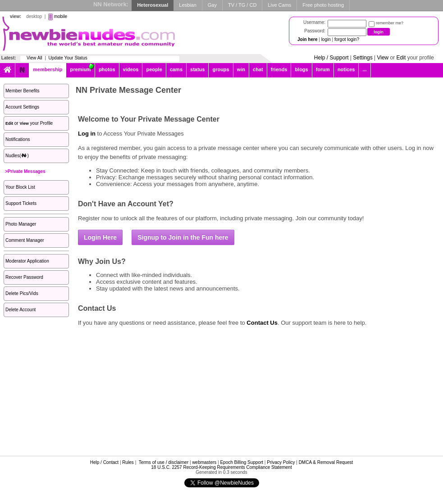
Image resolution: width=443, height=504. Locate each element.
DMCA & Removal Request (326, 462)
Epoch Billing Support (242, 462)
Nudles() (17, 156)
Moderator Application (27, 261)
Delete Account (21, 310)
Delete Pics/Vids (22, 293)
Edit (401, 58)
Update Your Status (68, 58)
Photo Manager (21, 224)
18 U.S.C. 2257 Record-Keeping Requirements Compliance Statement (221, 467)
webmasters (204, 462)
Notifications (18, 139)
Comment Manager (25, 240)
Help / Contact (104, 462)
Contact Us (262, 323)
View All (34, 58)
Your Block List (20, 187)
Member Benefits (23, 91)
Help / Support (331, 58)
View (383, 58)
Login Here (100, 237)
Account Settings (22, 107)
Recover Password (24, 277)
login (326, 39)
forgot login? (347, 39)
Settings (363, 58)
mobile (61, 16)
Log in (87, 134)
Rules (128, 462)
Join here (307, 39)
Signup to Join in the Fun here (183, 237)
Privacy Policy (281, 462)
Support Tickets (21, 203)
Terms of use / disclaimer (164, 462)
